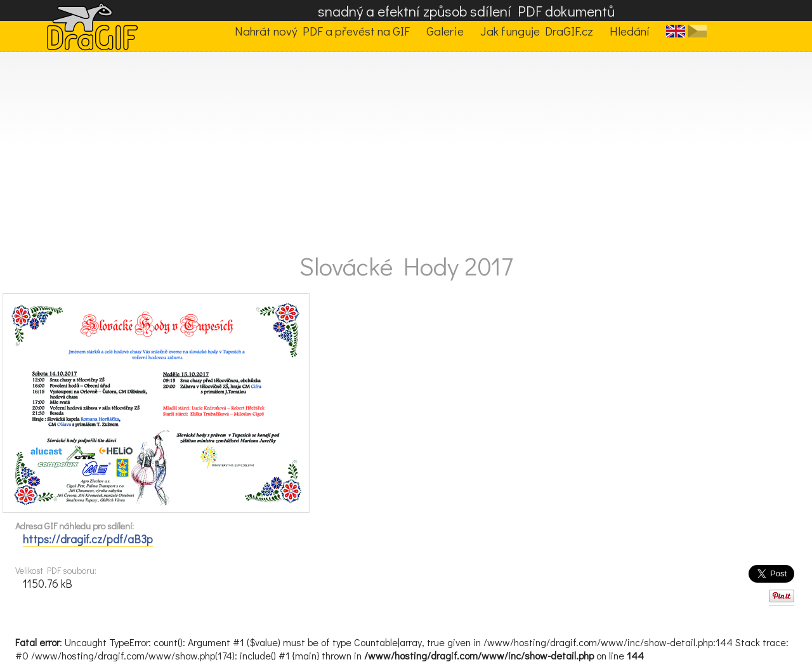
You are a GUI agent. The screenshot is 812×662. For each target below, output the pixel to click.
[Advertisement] (406, 147)
